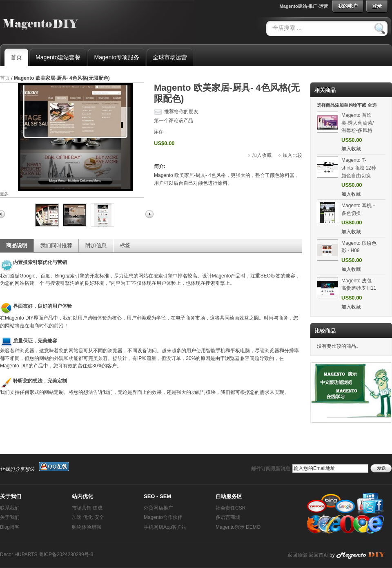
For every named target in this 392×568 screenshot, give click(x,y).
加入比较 (292, 155)
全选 (372, 105)
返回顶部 (297, 555)
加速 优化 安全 (88, 517)
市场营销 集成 (87, 508)
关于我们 (10, 517)
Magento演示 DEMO (238, 527)
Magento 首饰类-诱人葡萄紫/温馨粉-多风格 (357, 123)
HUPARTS (26, 555)
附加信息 (96, 245)
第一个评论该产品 (174, 121)
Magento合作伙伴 (163, 517)
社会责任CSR (231, 508)
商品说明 (17, 245)
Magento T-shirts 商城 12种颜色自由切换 (359, 168)
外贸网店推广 (158, 508)
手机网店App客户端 (165, 527)
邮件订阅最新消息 (271, 469)
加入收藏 (262, 155)
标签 (125, 245)
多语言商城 (228, 517)
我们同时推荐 (56, 245)
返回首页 (318, 555)
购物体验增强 (87, 527)
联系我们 (10, 508)
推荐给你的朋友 (181, 112)
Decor (7, 555)
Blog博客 (10, 527)
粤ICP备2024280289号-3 (66, 555)
